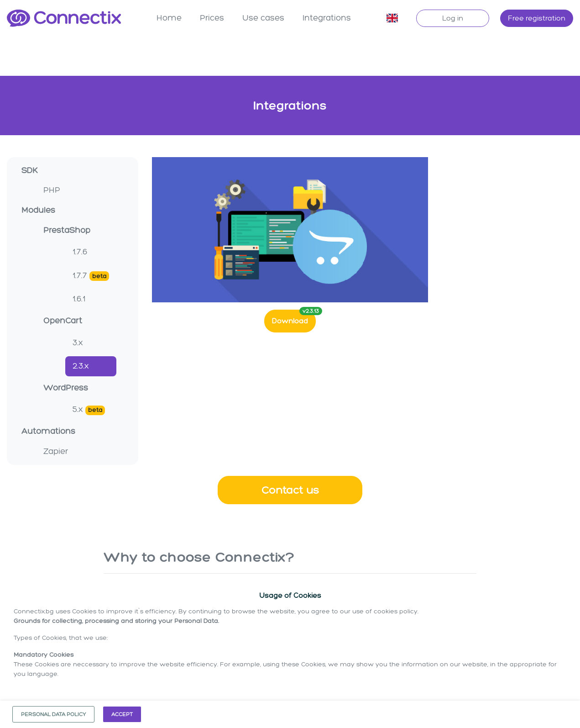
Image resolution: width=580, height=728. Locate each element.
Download (294, 317)
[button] (392, 18)
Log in (453, 18)
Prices (212, 18)
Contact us (290, 489)
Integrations (327, 18)
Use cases (263, 18)
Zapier (56, 450)
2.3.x (81, 365)
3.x (78, 342)
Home (169, 18)
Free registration (537, 18)
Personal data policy (53, 714)
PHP (52, 189)
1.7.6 (80, 251)
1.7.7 (91, 275)
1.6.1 (79, 298)
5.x (89, 409)
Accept (122, 714)
